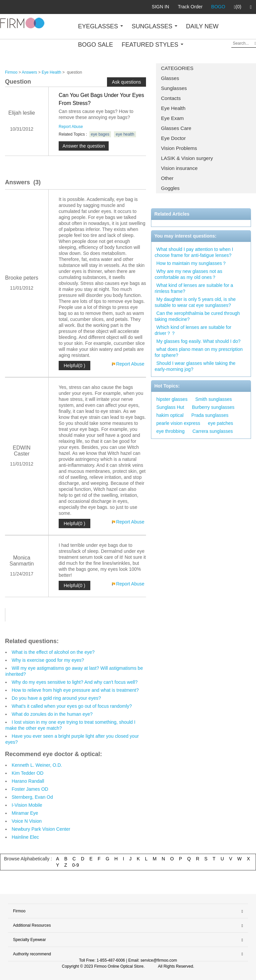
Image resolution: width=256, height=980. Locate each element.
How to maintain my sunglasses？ (191, 263)
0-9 (76, 865)
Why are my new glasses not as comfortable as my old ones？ (188, 274)
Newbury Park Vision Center (41, 829)
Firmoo (11, 72)
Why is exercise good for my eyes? (48, 660)
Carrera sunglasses (212, 431)
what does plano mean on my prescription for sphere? (199, 352)
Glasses (170, 78)
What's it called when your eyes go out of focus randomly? (72, 706)
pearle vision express (178, 423)
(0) (238, 7)
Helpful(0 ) (74, 366)
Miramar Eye (25, 813)
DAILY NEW (202, 26)
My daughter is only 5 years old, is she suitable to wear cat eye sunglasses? (195, 302)
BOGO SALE (95, 45)
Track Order (190, 7)
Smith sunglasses (214, 399)
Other (167, 178)
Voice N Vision (27, 821)
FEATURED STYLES (152, 45)
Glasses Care (176, 128)
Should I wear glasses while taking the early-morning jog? (195, 366)
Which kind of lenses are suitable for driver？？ (193, 330)
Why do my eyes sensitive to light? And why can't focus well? (75, 682)
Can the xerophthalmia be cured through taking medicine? (197, 316)
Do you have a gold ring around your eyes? (56, 698)
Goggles (170, 188)
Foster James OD (30, 789)
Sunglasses (174, 88)
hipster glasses (172, 399)
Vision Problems (179, 148)
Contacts (171, 98)
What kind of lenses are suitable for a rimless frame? (194, 288)
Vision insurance (179, 168)
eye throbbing (170, 431)
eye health (125, 134)
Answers (29, 72)
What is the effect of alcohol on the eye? (53, 652)
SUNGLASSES (154, 26)
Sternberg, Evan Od (32, 797)
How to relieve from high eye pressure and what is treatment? (75, 690)
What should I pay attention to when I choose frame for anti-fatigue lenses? (194, 252)
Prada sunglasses (210, 415)
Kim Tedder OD (27, 773)
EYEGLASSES (100, 26)
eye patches (221, 423)
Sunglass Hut (170, 407)
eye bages (100, 134)
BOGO (218, 7)
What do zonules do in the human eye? (52, 714)
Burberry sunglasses (213, 407)
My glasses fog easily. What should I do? (198, 341)
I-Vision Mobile (27, 805)
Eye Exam (172, 118)
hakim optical (170, 415)
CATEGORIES (177, 68)
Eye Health (173, 108)
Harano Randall (28, 781)
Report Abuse (71, 127)
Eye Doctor (173, 138)
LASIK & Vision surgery (187, 158)
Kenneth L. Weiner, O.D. (37, 765)
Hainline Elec (25, 837)
